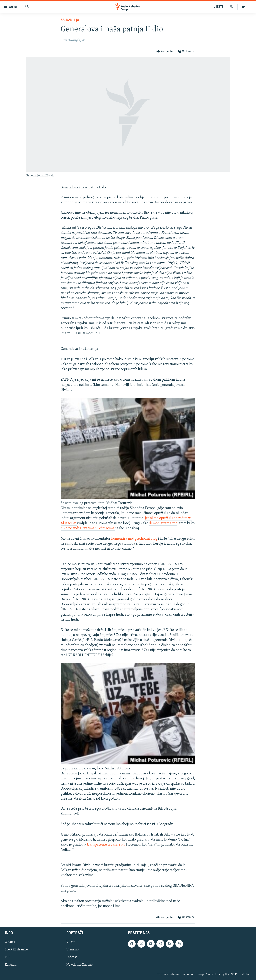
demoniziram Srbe (163, 523)
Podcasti (72, 957)
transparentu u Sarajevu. (106, 845)
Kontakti (11, 965)
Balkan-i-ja (70, 20)
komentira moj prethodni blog (135, 539)
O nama (10, 942)
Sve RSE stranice (16, 950)
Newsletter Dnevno (79, 965)
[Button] (164, 52)
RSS (8, 957)
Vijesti (71, 942)
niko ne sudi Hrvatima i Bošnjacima (88, 528)
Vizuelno (72, 950)
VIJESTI (218, 7)
